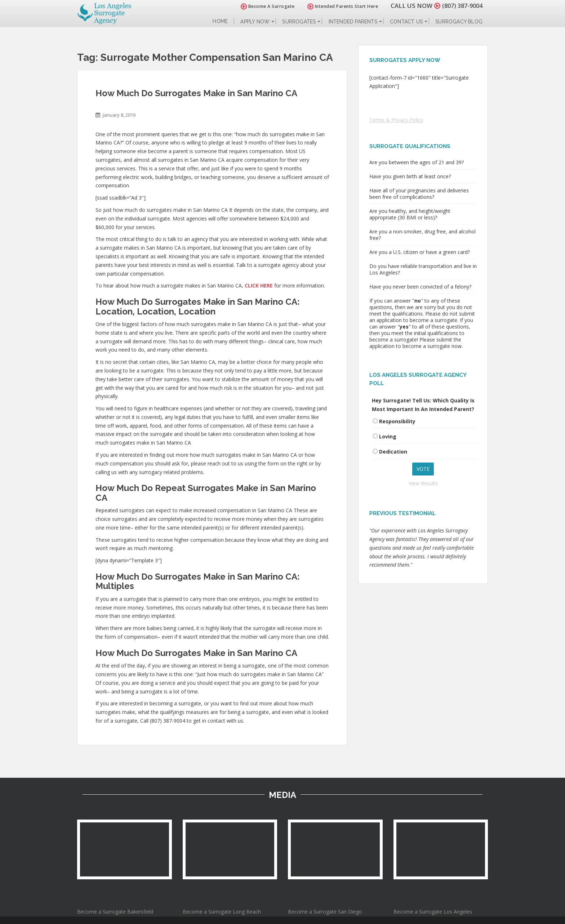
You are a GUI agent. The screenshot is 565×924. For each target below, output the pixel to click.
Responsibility (397, 421)
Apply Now (255, 22)
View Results (423, 483)
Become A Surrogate (264, 6)
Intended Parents (353, 22)
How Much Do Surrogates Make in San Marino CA (196, 93)
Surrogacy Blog (459, 22)
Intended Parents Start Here (339, 6)
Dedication (393, 452)
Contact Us (406, 22)
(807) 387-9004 (461, 6)
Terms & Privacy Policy (396, 120)
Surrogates (299, 22)
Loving (388, 436)
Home (220, 21)
